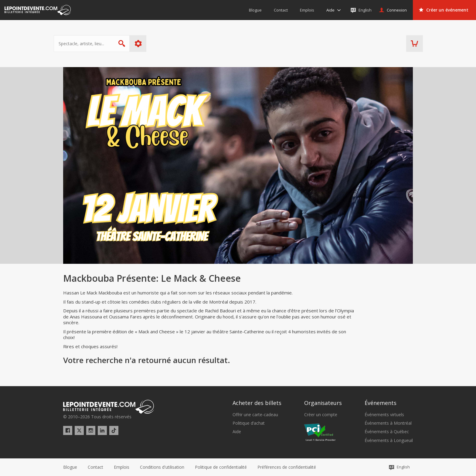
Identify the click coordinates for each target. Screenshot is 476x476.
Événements (381, 403)
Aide (237, 432)
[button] (287, 467)
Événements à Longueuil (389, 440)
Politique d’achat (249, 423)
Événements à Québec (387, 432)
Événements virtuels (384, 415)
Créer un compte (321, 415)
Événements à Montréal (388, 423)
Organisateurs (323, 403)
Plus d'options (148, 44)
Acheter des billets (257, 403)
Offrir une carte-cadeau (255, 415)
